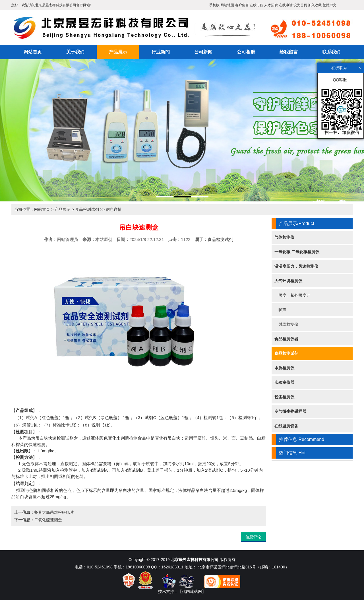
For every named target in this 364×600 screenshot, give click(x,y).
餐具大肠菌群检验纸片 (54, 512)
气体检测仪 (284, 237)
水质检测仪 (284, 368)
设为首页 (300, 5)
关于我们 (75, 52)
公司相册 (246, 52)
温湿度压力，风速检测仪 (296, 266)
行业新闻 (161, 52)
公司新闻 (203, 52)
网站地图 (227, 5)
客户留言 (242, 5)
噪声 (280, 310)
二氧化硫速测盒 (48, 520)
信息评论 (253, 537)
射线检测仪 (286, 324)
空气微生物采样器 (290, 411)
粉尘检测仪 (284, 397)
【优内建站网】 (192, 591)
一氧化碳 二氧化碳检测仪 (297, 252)
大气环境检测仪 (288, 281)
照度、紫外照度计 (292, 295)
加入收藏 (315, 5)
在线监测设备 (286, 426)
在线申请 (286, 5)
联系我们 (331, 52)
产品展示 (118, 52)
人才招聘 (271, 5)
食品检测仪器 (286, 339)
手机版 (214, 5)
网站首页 (33, 52)
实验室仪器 (284, 382)
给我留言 (289, 52)
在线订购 (257, 5)
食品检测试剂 (87, 209)
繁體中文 (330, 5)
